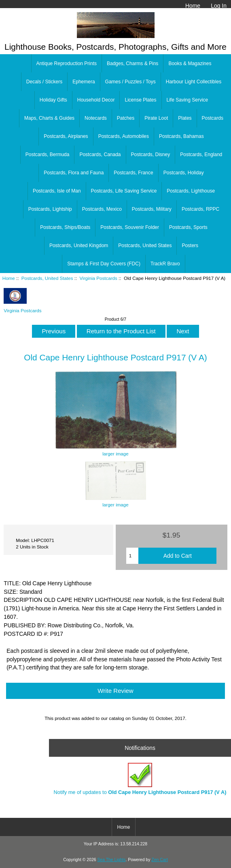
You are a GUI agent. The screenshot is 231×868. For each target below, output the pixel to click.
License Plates (140, 100)
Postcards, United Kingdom (79, 246)
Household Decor (96, 100)
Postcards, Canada (100, 155)
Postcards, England (201, 155)
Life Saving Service (188, 100)
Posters (190, 246)
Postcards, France (133, 173)
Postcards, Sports (188, 227)
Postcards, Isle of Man (57, 191)
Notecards (96, 118)
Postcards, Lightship (50, 209)
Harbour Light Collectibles (194, 82)
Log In (219, 6)
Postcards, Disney (151, 155)
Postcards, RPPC (200, 209)
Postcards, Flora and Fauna (74, 173)
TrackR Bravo (165, 264)
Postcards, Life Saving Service (124, 191)
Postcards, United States (47, 278)
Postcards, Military (152, 209)
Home (193, 6)
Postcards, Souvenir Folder (130, 227)
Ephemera (84, 82)
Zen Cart (160, 860)
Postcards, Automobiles (124, 136)
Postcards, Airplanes (66, 136)
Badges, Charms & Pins (132, 64)
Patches (126, 118)
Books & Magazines (190, 64)
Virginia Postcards (99, 278)
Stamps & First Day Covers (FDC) (104, 264)
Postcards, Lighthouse (191, 191)
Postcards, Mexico (102, 209)
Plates (185, 118)
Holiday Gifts (53, 100)
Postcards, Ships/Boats (65, 227)
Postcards (213, 118)
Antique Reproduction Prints (67, 64)
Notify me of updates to (140, 779)
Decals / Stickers (44, 82)
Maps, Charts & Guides (49, 118)
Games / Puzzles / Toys (130, 82)
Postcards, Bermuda (48, 155)
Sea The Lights (111, 860)
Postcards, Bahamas (181, 136)
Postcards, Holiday (184, 173)
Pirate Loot (156, 118)
